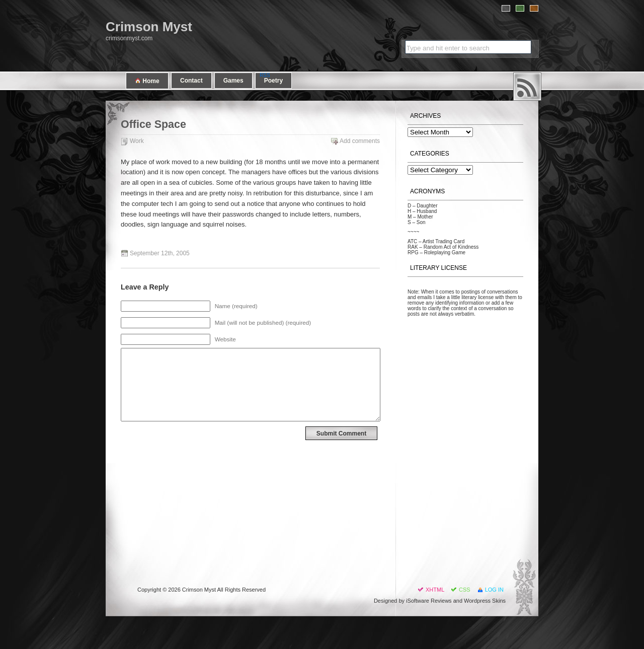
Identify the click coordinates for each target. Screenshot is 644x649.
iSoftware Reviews (429, 601)
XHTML (435, 590)
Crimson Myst (149, 27)
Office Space (153, 124)
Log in (494, 590)
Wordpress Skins (485, 601)
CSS (465, 590)
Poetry (273, 81)
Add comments (360, 141)
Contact (191, 81)
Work (137, 141)
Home (147, 81)
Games (233, 81)
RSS (527, 87)
